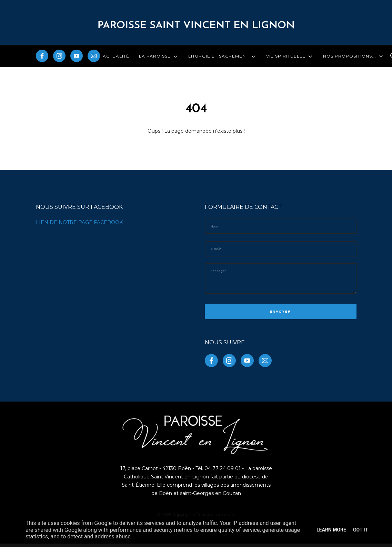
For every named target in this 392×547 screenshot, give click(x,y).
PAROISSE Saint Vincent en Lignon (196, 26)
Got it (360, 530)
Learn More (331, 530)
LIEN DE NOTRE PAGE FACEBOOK (79, 222)
